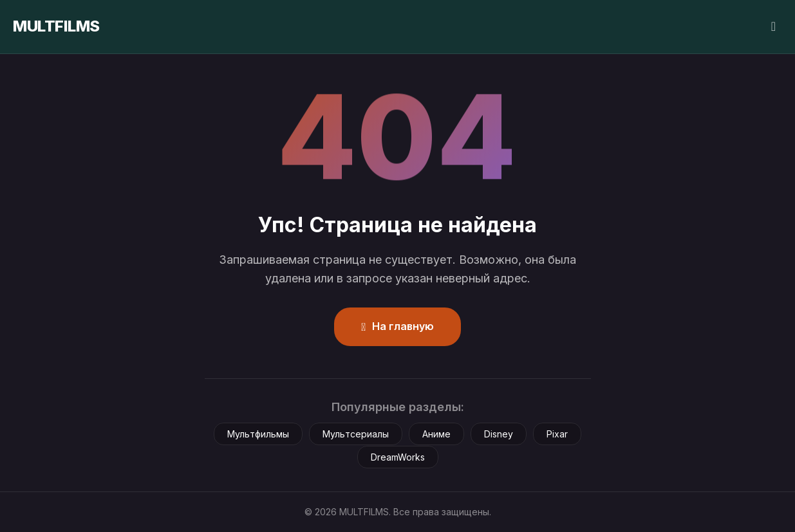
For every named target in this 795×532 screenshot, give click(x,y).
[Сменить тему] (773, 27)
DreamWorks (398, 457)
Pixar (557, 434)
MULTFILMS (56, 26)
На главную (397, 326)
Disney (499, 434)
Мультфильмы (258, 434)
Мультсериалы (356, 434)
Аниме (436, 434)
